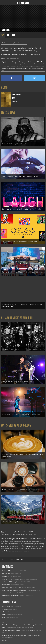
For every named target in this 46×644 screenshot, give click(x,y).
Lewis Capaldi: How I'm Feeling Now (11, 587)
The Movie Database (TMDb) (17, 541)
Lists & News (8, 113)
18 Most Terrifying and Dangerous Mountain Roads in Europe (18, 625)
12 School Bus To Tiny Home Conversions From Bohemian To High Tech (21, 635)
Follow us (4, 612)
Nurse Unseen (5, 593)
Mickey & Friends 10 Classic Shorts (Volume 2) (14, 590)
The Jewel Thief (6, 574)
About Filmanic (6, 606)
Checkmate (28, 51)
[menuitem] (4, 559)
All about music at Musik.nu (17, 318)
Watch (3, 628)
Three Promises (6, 585)
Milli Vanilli (5, 576)
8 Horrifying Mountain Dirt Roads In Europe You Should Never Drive (20, 630)
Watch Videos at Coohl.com (16, 425)
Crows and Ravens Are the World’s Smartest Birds (15, 620)
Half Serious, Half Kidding (9, 582)
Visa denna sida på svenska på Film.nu (14, 43)
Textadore (4, 640)
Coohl (3, 617)
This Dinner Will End (7, 571)
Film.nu (4, 615)
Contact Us (5, 609)
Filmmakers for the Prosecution (10, 596)
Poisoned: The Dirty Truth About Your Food (13, 579)
